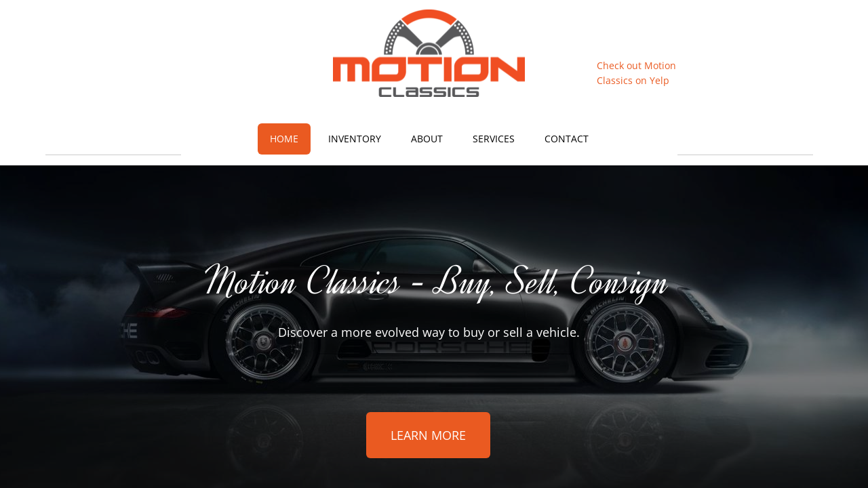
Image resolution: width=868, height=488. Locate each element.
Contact (567, 139)
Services (494, 139)
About (427, 139)
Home (284, 139)
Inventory (355, 139)
